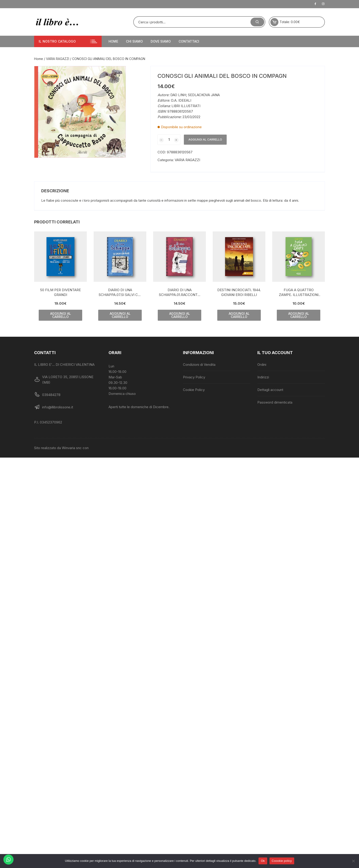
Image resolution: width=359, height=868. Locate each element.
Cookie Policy (194, 390)
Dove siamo (161, 41)
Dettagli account (270, 390)
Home (113, 41)
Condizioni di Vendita (199, 365)
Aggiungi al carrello (205, 140)
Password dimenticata (275, 402)
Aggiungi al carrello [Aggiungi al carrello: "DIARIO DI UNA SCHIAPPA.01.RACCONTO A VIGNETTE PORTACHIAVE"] (180, 315)
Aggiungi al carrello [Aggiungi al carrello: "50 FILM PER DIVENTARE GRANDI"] (61, 315)
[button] (118, 74)
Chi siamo (134, 41)
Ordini (262, 365)
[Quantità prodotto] (169, 140)
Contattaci (189, 41)
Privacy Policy (194, 377)
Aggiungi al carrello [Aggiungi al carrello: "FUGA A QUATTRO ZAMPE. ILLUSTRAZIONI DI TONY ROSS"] (299, 315)
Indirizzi (263, 377)
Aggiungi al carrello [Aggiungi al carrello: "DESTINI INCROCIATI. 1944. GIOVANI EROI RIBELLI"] (239, 315)
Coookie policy (282, 861)
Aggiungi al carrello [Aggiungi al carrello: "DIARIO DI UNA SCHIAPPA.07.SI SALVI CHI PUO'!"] (120, 315)
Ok (263, 861)
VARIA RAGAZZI (58, 59)
